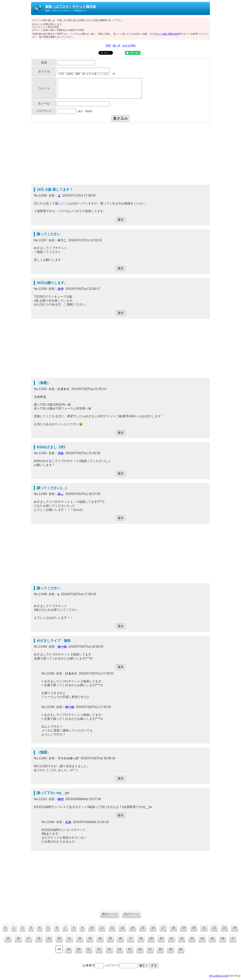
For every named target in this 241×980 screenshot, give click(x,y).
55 (130, 949)
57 (150, 949)
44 (202, 938)
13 (122, 928)
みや (61, 289)
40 (161, 938)
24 (235, 928)
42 (182, 938)
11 (102, 928)
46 (223, 938)
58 (160, 949)
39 (151, 938)
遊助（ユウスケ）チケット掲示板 (71, 7)
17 (163, 928)
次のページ (131, 914)
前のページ (110, 914)
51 (89, 949)
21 (204, 928)
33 (90, 938)
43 (192, 938)
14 (133, 928)
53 (109, 949)
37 (131, 938)
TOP (108, 46)
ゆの (61, 799)
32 (80, 938)
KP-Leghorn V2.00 (219, 976)
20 (194, 928)
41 (172, 938)
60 (181, 949)
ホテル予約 (129, 46)
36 (120, 938)
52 (99, 949)
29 (49, 938)
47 (233, 938)
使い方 (117, 46)
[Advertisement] (120, 155)
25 (8, 938)
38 (141, 938)
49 (69, 949)
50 (79, 949)
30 (59, 938)
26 (18, 938)
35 (110, 938)
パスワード (121, 965)
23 (224, 928)
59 (171, 949)
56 (140, 949)
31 (69, 938)
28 (39, 938)
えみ (68, 822)
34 (100, 938)
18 (173, 928)
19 (184, 928)
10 (92, 928)
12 (112, 928)
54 (120, 949)
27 (29, 938)
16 (153, 928)
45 (212, 938)
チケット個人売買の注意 (167, 34)
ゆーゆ (62, 647)
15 (143, 928)
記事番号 (93, 965)
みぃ (61, 494)
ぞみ (61, 453)
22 (214, 928)
